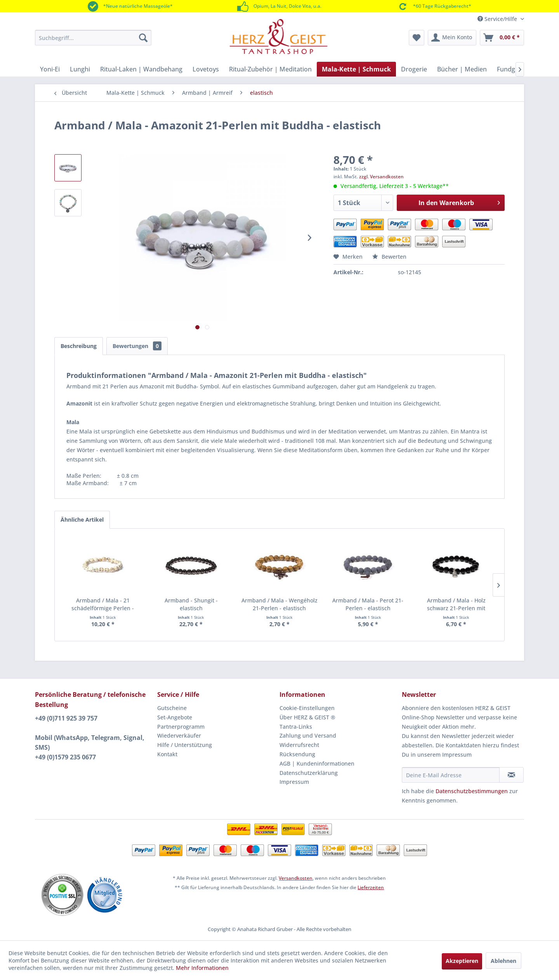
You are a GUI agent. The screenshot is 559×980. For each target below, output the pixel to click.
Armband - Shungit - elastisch (191, 604)
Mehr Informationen (202, 968)
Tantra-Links (296, 727)
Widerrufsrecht (299, 745)
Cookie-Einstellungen (307, 708)
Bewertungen (137, 346)
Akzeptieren (462, 961)
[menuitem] (93, 38)
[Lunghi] (80, 69)
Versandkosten (296, 878)
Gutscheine (172, 708)
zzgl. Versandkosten (381, 177)
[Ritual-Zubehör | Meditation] (270, 69)
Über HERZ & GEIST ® (307, 717)
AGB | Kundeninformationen (317, 763)
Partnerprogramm (181, 727)
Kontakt (167, 754)
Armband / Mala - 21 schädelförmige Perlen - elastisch (103, 604)
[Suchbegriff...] (93, 38)
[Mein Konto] (452, 38)
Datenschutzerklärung (309, 773)
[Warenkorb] (502, 38)
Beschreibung (79, 346)
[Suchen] (143, 38)
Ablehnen (503, 961)
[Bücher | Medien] (462, 69)
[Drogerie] (414, 69)
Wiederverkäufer (179, 735)
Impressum (294, 782)
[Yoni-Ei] (50, 69)
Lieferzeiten (371, 887)
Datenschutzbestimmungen (472, 791)
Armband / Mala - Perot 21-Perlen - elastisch (368, 604)
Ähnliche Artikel (82, 520)
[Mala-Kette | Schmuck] (356, 69)
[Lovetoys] (206, 69)
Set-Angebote (175, 717)
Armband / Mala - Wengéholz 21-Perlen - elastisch (279, 604)
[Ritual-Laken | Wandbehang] (141, 69)
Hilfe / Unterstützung (185, 745)
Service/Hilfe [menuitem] (498, 19)
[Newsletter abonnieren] (511, 775)
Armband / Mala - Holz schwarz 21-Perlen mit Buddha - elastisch (456, 604)
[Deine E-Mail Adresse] (451, 775)
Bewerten (389, 257)
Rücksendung (297, 754)
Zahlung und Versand (308, 735)
